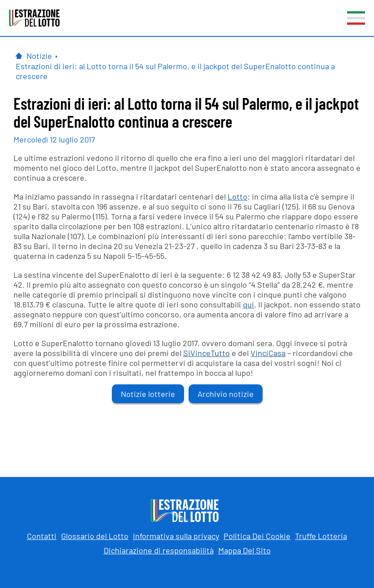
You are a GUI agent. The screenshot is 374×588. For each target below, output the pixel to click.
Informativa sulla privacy (176, 536)
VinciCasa (268, 353)
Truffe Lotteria (321, 536)
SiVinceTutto (207, 353)
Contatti (42, 536)
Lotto (238, 196)
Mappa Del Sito (244, 550)
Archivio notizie (226, 394)
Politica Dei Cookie (257, 536)
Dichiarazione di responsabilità (159, 550)
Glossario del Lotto (95, 536)
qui (249, 304)
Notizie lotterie (148, 394)
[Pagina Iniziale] (19, 56)
